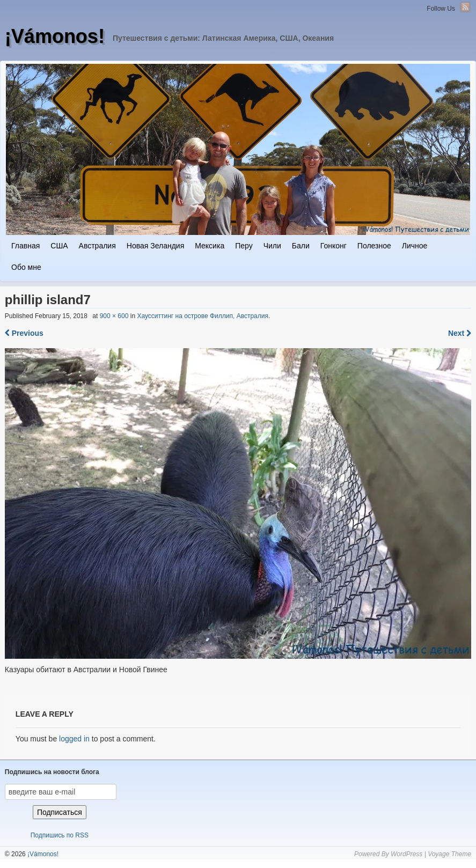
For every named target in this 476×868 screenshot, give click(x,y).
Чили (272, 246)
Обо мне (26, 267)
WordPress (407, 854)
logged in (74, 739)
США (59, 246)
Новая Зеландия (155, 246)
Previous (24, 333)
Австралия (97, 246)
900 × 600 (114, 316)
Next (460, 333)
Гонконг (334, 246)
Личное (415, 246)
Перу (244, 246)
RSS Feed (465, 7)
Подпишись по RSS (60, 835)
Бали (301, 246)
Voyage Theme (449, 854)
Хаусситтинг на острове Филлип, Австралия (203, 316)
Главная (25, 246)
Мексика (210, 246)
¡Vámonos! (55, 36)
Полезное (374, 246)
